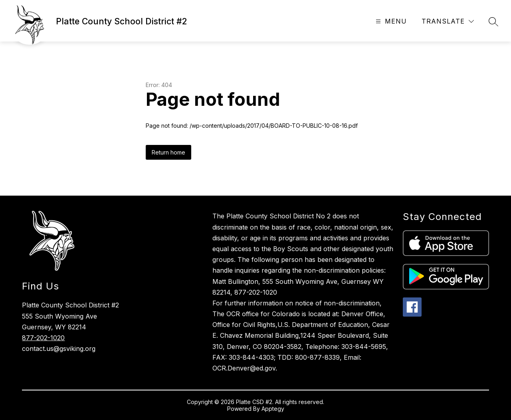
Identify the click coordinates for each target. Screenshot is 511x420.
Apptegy (273, 409)
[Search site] (493, 22)
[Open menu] (390, 21)
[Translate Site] (448, 21)
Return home (168, 152)
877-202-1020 (43, 338)
